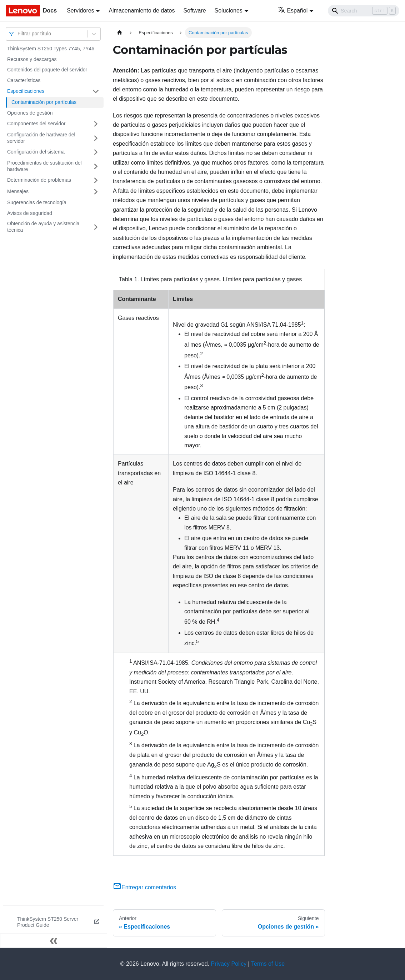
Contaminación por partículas (44, 102)
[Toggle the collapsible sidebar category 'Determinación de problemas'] (96, 180)
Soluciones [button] (229, 11)
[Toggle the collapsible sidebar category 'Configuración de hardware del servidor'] (96, 138)
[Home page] (120, 33)
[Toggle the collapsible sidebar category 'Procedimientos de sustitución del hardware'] (96, 166)
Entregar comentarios (144, 887)
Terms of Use (268, 964)
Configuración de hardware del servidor (41, 138)
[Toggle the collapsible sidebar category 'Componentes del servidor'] (96, 124)
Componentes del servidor (36, 124)
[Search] (364, 11)
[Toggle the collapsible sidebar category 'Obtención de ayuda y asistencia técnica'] (96, 227)
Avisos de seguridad (30, 213)
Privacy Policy (229, 964)
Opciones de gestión (30, 113)
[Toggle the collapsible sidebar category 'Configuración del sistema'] (96, 152)
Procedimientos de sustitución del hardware (44, 166)
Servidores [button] (80, 11)
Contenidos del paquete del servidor (47, 70)
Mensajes (18, 191)
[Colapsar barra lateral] (54, 941)
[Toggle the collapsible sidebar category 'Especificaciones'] (96, 91)
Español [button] (293, 11)
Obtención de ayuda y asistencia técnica (43, 227)
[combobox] (18, 34)
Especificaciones (26, 91)
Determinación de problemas (39, 180)
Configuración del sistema (36, 152)
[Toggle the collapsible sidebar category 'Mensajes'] (96, 192)
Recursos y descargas (32, 59)
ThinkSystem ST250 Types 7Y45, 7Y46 (51, 49)
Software (194, 11)
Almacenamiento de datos (142, 11)
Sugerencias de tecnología (37, 202)
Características (24, 80)
